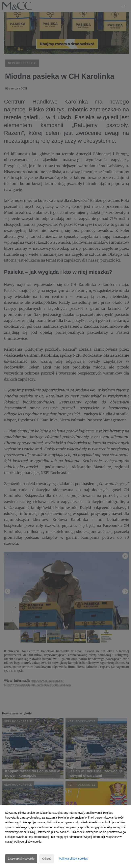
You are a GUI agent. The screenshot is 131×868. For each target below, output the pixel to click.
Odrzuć (47, 859)
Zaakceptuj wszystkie (21, 859)
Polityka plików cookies (73, 859)
